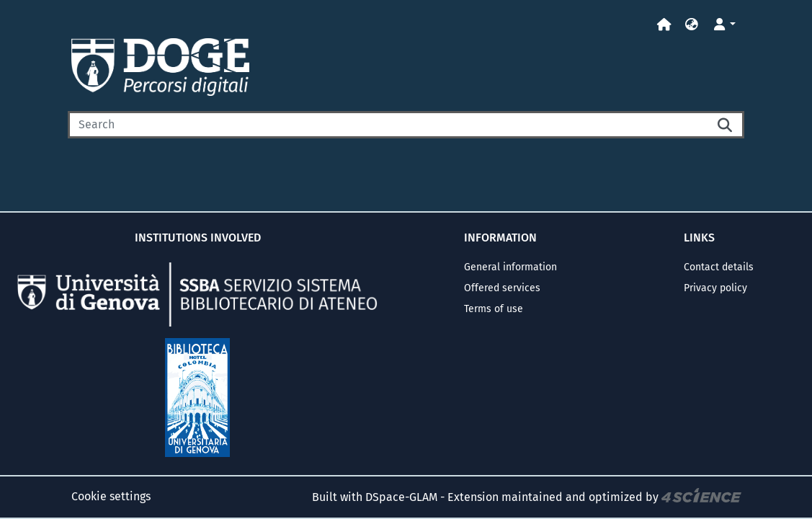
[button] (692, 25)
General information (510, 267)
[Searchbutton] (726, 125)
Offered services (502, 288)
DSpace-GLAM (401, 497)
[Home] (664, 25)
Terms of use (494, 309)
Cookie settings (111, 496)
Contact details (719, 267)
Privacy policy (715, 288)
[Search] (388, 125)
